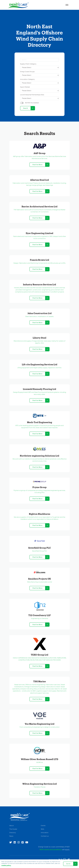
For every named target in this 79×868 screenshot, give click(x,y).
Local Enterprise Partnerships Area (32, 95)
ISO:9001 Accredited (32, 103)
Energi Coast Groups (27, 72)
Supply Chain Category (28, 64)
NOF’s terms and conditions (51, 850)
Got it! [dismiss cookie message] (68, 864)
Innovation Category (27, 79)
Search (25, 108)
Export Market (25, 87)
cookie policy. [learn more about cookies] (6, 866)
